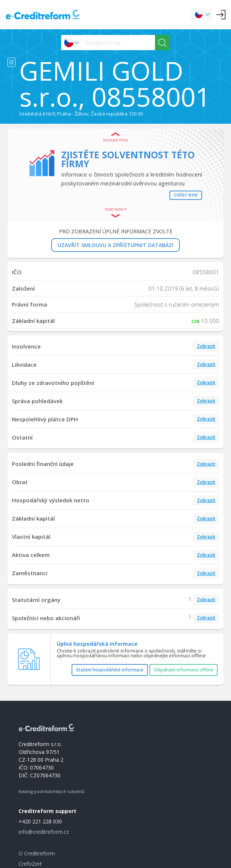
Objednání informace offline (184, 670)
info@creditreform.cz (44, 832)
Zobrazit (206, 346)
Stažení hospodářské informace (110, 670)
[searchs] (118, 43)
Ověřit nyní (186, 195)
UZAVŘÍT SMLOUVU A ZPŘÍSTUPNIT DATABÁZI (115, 245)
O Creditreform (37, 853)
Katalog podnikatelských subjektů (52, 791)
